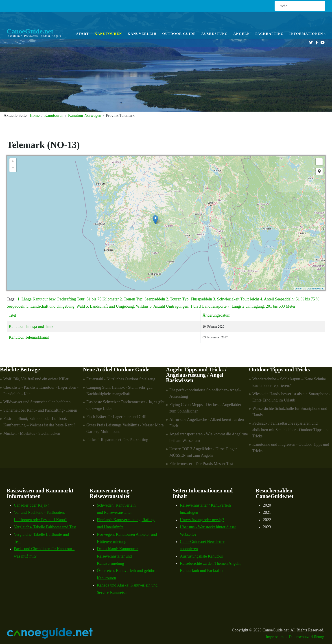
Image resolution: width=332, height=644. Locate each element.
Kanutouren (108, 34)
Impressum (275, 637)
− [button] (13, 168)
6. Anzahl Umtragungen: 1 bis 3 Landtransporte (188, 306)
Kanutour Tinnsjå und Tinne (32, 326)
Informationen (307, 34)
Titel (12, 315)
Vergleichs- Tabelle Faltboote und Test (45, 527)
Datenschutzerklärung (306, 637)
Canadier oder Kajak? (32, 505)
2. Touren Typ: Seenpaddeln (142, 299)
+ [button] (13, 162)
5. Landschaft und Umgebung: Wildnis (117, 306)
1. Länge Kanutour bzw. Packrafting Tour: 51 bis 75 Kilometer (68, 299)
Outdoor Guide (179, 34)
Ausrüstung (214, 34)
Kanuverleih (142, 34)
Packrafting (270, 34)
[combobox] (300, 6)
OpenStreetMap (315, 289)
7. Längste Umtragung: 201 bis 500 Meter (261, 306)
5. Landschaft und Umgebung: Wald (56, 306)
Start (83, 34)
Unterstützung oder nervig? (202, 520)
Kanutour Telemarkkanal (29, 337)
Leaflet (298, 289)
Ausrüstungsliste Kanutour (202, 556)
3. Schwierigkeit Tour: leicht (236, 299)
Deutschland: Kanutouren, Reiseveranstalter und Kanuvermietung (118, 556)
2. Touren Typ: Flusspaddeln (189, 299)
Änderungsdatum (216, 315)
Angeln (241, 34)
